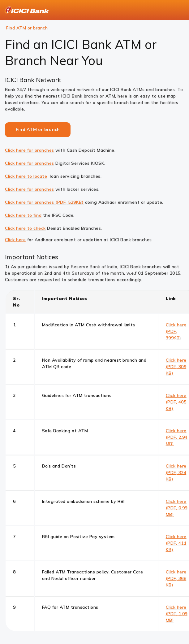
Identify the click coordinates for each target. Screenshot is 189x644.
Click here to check (25, 228)
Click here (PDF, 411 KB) (176, 543)
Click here (15, 240)
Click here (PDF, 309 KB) (176, 367)
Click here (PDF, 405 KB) (176, 402)
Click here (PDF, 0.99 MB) (177, 508)
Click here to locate (26, 176)
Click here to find (23, 215)
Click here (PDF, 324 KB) (176, 472)
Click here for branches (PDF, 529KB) (44, 202)
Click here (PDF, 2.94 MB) (177, 437)
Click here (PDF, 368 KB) (176, 578)
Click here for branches (30, 150)
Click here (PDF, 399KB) (176, 331)
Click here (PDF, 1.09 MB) (177, 614)
